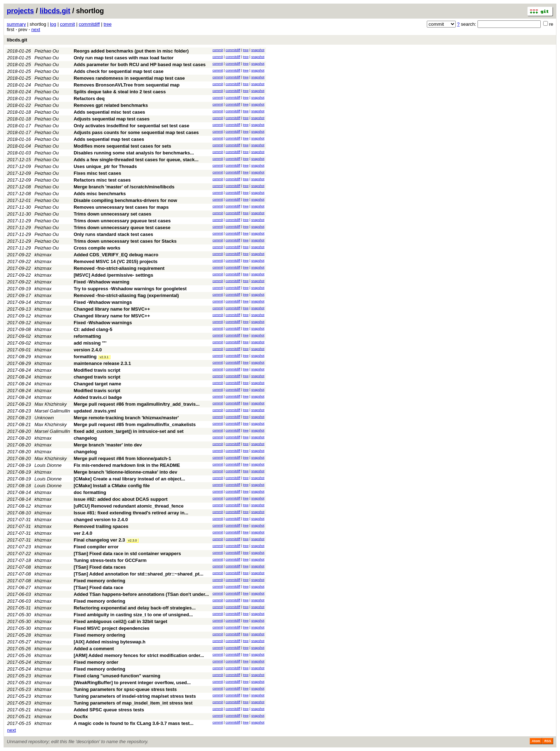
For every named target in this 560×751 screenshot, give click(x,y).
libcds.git (55, 11)
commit (67, 24)
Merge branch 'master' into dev (108, 445)
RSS (548, 741)
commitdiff (89, 24)
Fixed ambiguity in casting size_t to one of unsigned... (133, 615)
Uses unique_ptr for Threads (105, 166)
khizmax (43, 255)
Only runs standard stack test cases (113, 234)
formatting (85, 357)
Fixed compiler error (96, 547)
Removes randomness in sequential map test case (129, 78)
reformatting (87, 336)
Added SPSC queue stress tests (109, 710)
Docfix (81, 717)
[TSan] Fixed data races (100, 567)
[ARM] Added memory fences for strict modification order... (139, 655)
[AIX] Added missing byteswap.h (109, 642)
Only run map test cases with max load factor (124, 58)
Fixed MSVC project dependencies (111, 628)
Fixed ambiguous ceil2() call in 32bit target (120, 621)
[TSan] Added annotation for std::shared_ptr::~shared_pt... (138, 574)
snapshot (258, 50)
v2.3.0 (133, 540)
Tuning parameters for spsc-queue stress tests (125, 689)
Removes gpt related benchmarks (111, 105)
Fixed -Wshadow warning (101, 282)
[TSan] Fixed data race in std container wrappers (127, 554)
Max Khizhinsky (51, 404)
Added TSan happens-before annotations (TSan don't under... (141, 594)
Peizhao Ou (47, 51)
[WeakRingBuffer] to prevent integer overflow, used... (132, 683)
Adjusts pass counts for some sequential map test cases (136, 132)
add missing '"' (90, 343)
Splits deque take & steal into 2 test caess (120, 92)
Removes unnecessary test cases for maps (121, 207)
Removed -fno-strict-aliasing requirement (119, 268)
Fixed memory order (96, 662)
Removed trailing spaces (101, 526)
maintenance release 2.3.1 (102, 363)
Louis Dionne (48, 465)
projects (20, 11)
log (53, 24)
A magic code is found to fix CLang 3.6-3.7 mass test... (133, 723)
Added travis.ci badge (98, 397)
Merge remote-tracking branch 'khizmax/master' (126, 418)
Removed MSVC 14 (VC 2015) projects (116, 261)
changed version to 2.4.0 (101, 520)
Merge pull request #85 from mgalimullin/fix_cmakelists (135, 424)
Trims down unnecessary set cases (112, 214)
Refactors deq (89, 98)
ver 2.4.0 (83, 533)
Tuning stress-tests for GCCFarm (110, 560)
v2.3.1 (104, 357)
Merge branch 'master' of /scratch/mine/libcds (124, 187)
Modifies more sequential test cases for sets (122, 146)
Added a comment (94, 649)
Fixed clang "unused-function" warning (117, 676)
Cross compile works (97, 248)
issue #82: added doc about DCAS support (121, 499)
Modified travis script (97, 370)
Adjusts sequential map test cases (111, 119)
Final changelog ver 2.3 (99, 540)
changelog (85, 438)
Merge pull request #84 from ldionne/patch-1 (122, 458)
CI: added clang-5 (93, 329)
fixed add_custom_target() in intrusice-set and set (129, 431)
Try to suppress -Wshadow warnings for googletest (130, 289)
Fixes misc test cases (97, 173)
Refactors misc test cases (102, 180)
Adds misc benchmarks (100, 194)
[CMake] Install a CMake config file (112, 486)
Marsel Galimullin (52, 411)
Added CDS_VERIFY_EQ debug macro (116, 255)
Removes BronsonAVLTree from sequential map (126, 85)
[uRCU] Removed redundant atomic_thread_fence (129, 506)
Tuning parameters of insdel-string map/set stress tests (135, 696)
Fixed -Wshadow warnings (103, 302)
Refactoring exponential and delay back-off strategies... (135, 608)
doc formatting (90, 492)
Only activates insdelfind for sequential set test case (131, 126)
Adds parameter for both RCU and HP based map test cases (140, 65)
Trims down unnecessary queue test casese (122, 228)
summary (16, 24)
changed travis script (97, 377)
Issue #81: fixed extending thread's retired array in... (131, 513)
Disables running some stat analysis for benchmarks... (134, 153)
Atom (536, 741)
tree (107, 24)
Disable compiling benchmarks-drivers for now (125, 200)
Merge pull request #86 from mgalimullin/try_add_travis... (137, 404)
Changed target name (97, 384)
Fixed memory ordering (99, 581)
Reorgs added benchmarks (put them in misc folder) (131, 51)
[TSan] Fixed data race (98, 587)
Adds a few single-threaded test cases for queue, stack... (136, 160)
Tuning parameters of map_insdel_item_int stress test (133, 703)
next (36, 29)
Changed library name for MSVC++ (112, 309)
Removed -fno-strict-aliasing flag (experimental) (126, 295)
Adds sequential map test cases (109, 139)
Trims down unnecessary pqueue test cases (122, 221)
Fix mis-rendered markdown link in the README (127, 465)
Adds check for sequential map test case (118, 71)
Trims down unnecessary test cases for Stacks (125, 241)
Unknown (44, 418)
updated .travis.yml (95, 411)
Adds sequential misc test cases (109, 112)
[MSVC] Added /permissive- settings (113, 275)
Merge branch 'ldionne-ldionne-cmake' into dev (125, 472)
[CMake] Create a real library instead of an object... (129, 479)
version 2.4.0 (88, 350)
